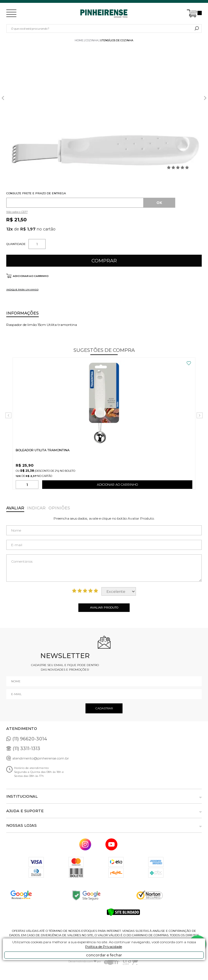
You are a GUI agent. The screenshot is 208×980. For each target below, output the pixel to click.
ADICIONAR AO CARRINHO (117, 486)
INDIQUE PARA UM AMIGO (22, 289)
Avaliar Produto (104, 608)
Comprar (104, 261)
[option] (104, 144)
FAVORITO (189, 363)
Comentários (104, 568)
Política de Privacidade (104, 947)
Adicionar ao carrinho (31, 276)
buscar (197, 28)
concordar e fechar (104, 955)
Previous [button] (3, 98)
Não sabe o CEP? (17, 212)
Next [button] (205, 98)
